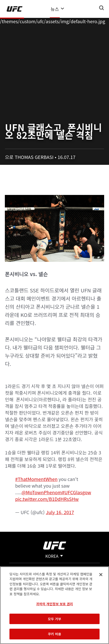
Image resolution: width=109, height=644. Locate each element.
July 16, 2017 (60, 512)
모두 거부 (54, 619)
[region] (54, 605)
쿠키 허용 (54, 634)
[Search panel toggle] (102, 8)
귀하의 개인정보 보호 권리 (54, 604)
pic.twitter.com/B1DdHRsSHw (47, 499)
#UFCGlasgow (76, 492)
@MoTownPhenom (42, 492)
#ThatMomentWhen (36, 479)
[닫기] (101, 575)
